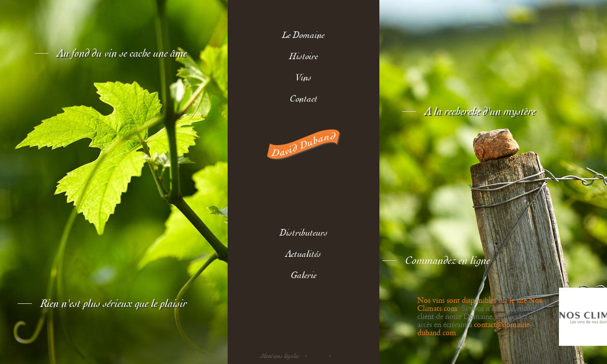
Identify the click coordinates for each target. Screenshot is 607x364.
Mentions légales (280, 356)
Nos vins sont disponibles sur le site (473, 301)
